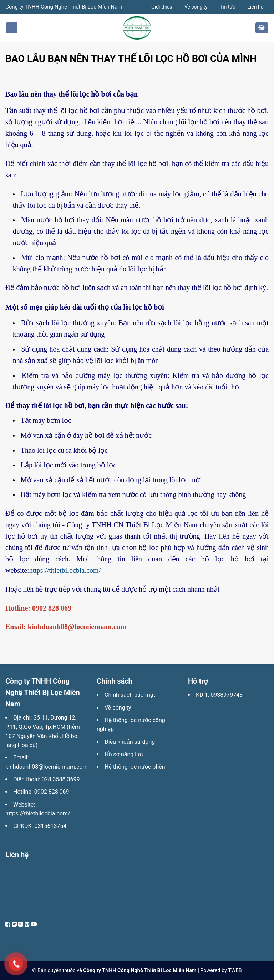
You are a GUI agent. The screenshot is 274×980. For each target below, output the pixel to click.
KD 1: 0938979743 (219, 695)
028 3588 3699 (61, 779)
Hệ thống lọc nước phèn (135, 767)
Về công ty (196, 7)
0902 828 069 (52, 792)
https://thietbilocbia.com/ (65, 570)
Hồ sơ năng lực (124, 754)
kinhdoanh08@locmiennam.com (46, 767)
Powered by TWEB (221, 971)
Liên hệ (255, 7)
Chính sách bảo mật (130, 695)
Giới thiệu (162, 7)
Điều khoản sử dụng (130, 742)
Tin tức (228, 7)
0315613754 (50, 826)
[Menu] (12, 28)
